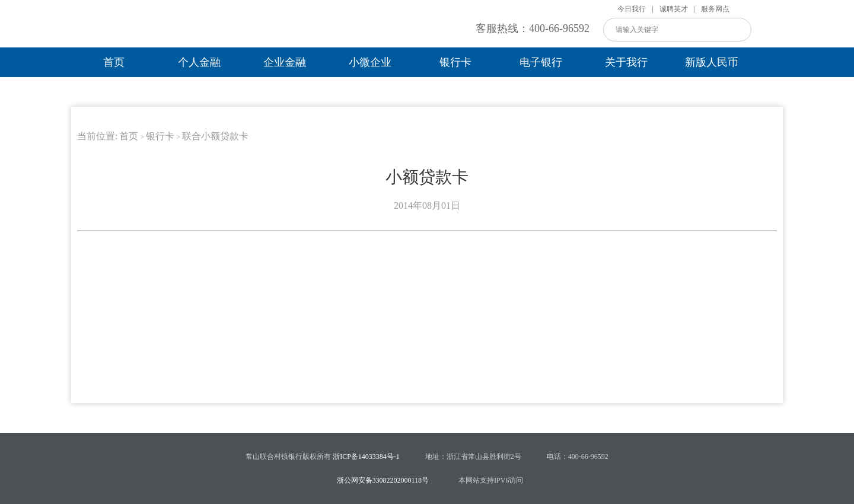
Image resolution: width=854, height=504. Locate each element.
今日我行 (632, 9)
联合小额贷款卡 (215, 136)
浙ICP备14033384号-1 (366, 457)
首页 (114, 62)
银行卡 (455, 62)
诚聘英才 (674, 9)
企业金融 (285, 62)
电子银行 (541, 62)
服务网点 (715, 9)
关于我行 (626, 62)
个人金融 (199, 62)
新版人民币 (712, 62)
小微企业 (370, 62)
